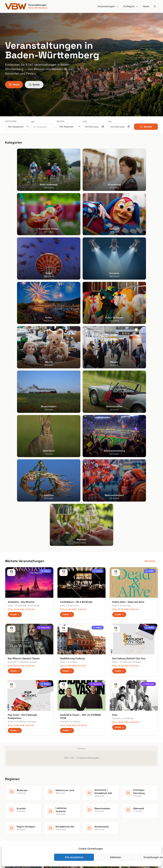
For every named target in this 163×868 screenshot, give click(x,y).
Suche (34, 85)
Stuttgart (10, 785)
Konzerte (44, 360)
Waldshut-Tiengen (27, 395)
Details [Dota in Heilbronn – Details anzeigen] (119, 460)
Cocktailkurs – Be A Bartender (76, 335)
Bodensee (89, 785)
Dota (115, 448)
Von (85, 121)
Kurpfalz (88, 803)
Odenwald (89, 817)
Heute (146, 6)
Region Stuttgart (93, 821)
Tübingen (10, 812)
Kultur (45, 304)
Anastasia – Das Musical (21, 335)
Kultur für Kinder (53, 817)
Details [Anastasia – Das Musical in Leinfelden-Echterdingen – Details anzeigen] (15, 347)
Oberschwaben (92, 812)
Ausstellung (51, 790)
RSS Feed (129, 808)
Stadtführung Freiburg (72, 391)
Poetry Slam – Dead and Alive (128, 335)
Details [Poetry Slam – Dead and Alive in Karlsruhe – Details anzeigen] (119, 347)
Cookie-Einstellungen (134, 812)
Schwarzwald (91, 830)
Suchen (146, 127)
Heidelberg (11, 794)
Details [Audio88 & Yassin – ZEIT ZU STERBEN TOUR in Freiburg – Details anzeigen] (67, 463)
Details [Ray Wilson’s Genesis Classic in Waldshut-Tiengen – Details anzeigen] (15, 404)
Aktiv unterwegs (53, 785)
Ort (33, 122)
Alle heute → (151, 294)
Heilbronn (128, 451)
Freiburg (72, 395)
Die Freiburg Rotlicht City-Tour (129, 391)
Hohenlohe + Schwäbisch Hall (99, 794)
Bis (110, 121)
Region (61, 121)
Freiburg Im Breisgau (130, 395)
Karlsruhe (73, 338)
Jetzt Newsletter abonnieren (81, 707)
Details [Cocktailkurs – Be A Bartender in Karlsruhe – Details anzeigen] (67, 347)
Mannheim (11, 803)
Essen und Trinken (54, 794)
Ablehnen (115, 857)
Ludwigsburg (12, 808)
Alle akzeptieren (74, 857)
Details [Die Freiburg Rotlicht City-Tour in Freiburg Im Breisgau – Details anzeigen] (119, 404)
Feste (47, 803)
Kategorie (11, 121)
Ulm (7, 817)
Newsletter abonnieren (135, 794)
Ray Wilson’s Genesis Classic (24, 391)
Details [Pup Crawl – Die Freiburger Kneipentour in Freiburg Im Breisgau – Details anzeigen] (15, 463)
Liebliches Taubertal (94, 808)
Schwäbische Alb (93, 826)
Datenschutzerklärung (135, 803)
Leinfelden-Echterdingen (27, 338)
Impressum (129, 799)
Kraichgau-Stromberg (95, 799)
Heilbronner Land (93, 790)
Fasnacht (49, 799)
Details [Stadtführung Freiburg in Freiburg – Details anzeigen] (67, 404)
